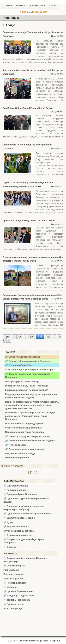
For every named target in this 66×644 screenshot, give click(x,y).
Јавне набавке (11, 570)
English (43, 12)
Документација (37, 6)
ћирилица (25, 12)
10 (20, 337)
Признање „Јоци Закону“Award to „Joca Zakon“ (29, 221)
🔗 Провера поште (13, 604)
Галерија (21, 6)
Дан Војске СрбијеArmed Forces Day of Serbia (28, 108)
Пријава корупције (13, 578)
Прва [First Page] (7, 337)
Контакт (53, 6)
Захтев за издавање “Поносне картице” (27, 390)
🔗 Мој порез (10, 587)
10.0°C (29, 473)
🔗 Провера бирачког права (19, 591)
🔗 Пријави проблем (15, 583)
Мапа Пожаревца (13, 609)
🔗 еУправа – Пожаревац (17, 600)
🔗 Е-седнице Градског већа (19, 596)
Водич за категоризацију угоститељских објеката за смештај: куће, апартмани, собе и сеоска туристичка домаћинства (32, 405)
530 (32, 337)
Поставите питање (14, 574)
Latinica (35, 12)
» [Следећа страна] (9, 340)
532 (48, 337)
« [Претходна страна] (14, 337)
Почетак (8, 6)
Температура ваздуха (12, 466)
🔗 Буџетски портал (14, 566)
